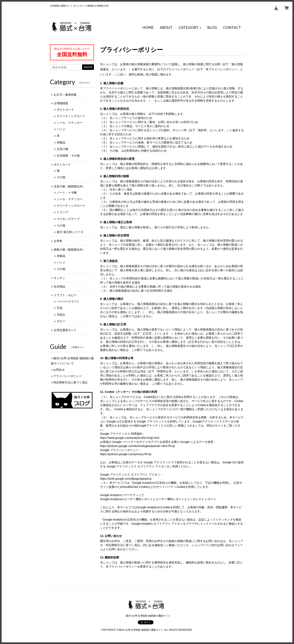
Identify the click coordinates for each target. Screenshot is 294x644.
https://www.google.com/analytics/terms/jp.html (130, 438)
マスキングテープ (68, 219)
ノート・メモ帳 (67, 193)
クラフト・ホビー (65, 295)
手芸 (60, 308)
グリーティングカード (71, 116)
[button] (190, 28)
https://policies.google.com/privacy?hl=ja (126, 454)
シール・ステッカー (70, 123)
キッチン (59, 278)
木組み (61, 315)
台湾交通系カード (65, 330)
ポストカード (65, 110)
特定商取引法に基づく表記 (70, 382)
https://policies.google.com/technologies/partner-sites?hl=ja (138, 446)
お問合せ (59, 370)
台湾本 (58, 241)
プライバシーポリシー (68, 376)
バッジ (61, 129)
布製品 (61, 142)
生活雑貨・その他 (68, 156)
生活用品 (59, 287)
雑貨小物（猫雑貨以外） (69, 250)
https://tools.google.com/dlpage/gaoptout (126, 479)
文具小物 (62, 149)
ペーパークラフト (68, 301)
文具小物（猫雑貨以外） (69, 186)
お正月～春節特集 (65, 95)
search (88, 67)
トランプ (62, 212)
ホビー (61, 321)
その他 (61, 177)
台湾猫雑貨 (61, 103)
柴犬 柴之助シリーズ (70, 232)
